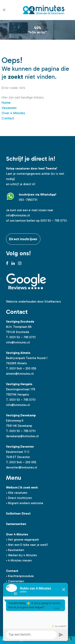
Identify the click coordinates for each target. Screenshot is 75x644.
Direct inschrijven (23, 239)
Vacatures (9, 108)
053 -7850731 (28, 200)
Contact (8, 118)
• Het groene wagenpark (22, 540)
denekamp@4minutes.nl (22, 436)
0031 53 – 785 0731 (22, 337)
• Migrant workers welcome (25, 503)
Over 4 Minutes (13, 113)
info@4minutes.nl (18, 215)
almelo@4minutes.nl (20, 374)
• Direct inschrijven (19, 498)
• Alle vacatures (17, 493)
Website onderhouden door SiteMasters (33, 302)
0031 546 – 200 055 (23, 368)
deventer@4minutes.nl (21, 467)
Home (6, 103)
